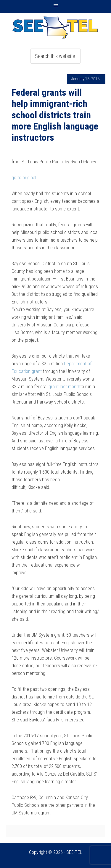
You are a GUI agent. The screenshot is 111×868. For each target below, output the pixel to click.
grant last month (64, 387)
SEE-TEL (56, 27)
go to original (24, 178)
